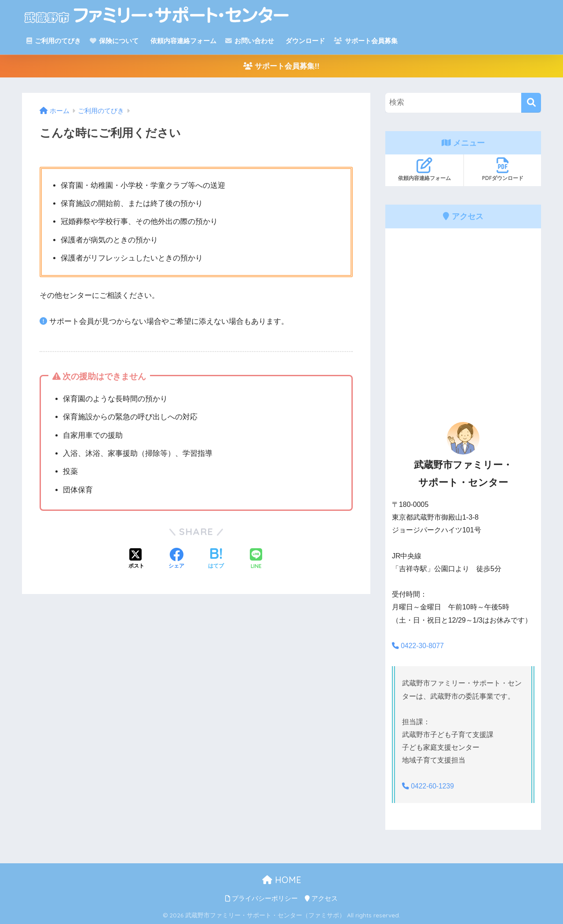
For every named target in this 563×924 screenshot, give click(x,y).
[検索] (531, 103)
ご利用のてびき (54, 41)
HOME (282, 879)
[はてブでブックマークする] (216, 559)
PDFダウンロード (503, 169)
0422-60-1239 (428, 786)
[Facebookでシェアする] (176, 559)
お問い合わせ (250, 41)
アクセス (321, 898)
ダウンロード (304, 41)
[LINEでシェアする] (256, 559)
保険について (114, 41)
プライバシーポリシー (261, 898)
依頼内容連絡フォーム (182, 41)
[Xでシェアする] (136, 559)
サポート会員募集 (366, 41)
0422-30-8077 (418, 646)
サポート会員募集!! (281, 66)
